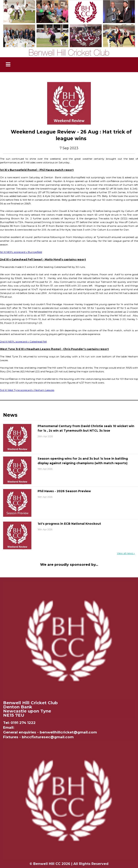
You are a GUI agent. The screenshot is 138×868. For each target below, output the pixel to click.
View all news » (126, 553)
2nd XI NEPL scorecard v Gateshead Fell (23, 342)
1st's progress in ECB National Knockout (69, 524)
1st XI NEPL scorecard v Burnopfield (21, 252)
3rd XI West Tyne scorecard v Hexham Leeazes (27, 390)
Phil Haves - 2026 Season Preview (64, 491)
